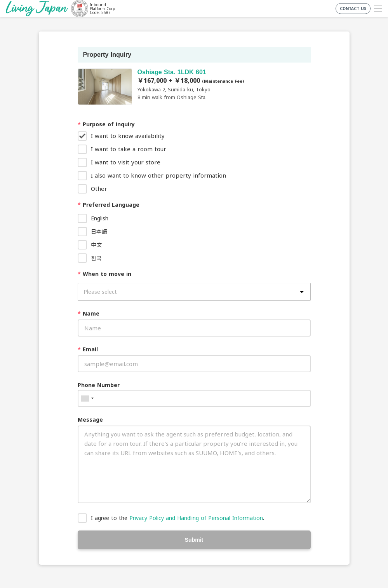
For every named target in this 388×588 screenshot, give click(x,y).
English (100, 218)
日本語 (99, 231)
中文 (96, 245)
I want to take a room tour (129, 149)
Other (99, 188)
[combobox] (87, 398)
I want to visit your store (126, 162)
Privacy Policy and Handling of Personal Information (196, 518)
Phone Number (99, 385)
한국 (96, 258)
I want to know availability (128, 136)
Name (89, 313)
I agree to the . (177, 518)
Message (90, 420)
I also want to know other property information (158, 175)
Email (88, 349)
